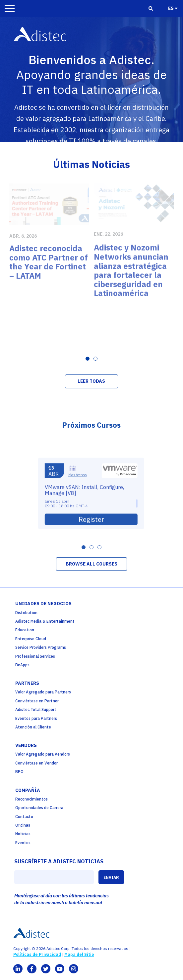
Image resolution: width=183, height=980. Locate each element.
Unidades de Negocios (43, 604)
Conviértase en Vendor (36, 763)
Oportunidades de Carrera (39, 808)
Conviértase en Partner (37, 701)
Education (25, 630)
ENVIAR (111, 877)
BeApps (22, 665)
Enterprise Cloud (31, 639)
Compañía (28, 790)
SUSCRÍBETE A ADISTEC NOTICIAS (59, 861)
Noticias (23, 834)
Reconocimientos (31, 799)
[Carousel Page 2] (95, 359)
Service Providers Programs (41, 647)
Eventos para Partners (36, 718)
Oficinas (23, 825)
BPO (19, 772)
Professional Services (35, 656)
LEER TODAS (91, 381)
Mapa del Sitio (79, 954)
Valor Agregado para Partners (43, 692)
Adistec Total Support (36, 709)
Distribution (26, 613)
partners (27, 683)
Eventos (23, 843)
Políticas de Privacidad (37, 954)
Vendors (26, 745)
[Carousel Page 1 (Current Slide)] (88, 359)
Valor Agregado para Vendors (43, 754)
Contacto (24, 817)
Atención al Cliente (33, 727)
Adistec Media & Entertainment (45, 621)
